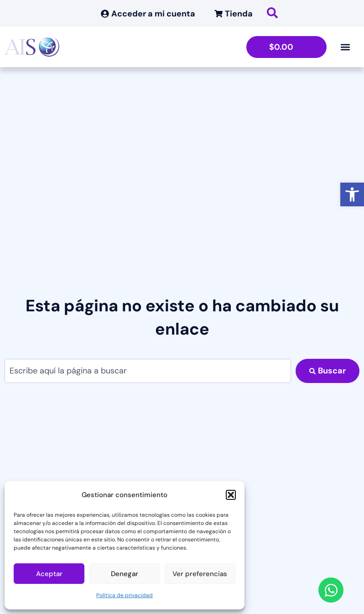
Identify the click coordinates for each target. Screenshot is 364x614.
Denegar (125, 574)
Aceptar (49, 574)
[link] (352, 194)
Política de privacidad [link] (125, 595)
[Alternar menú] (345, 47)
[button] (231, 495)
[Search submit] (328, 371)
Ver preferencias (200, 574)
